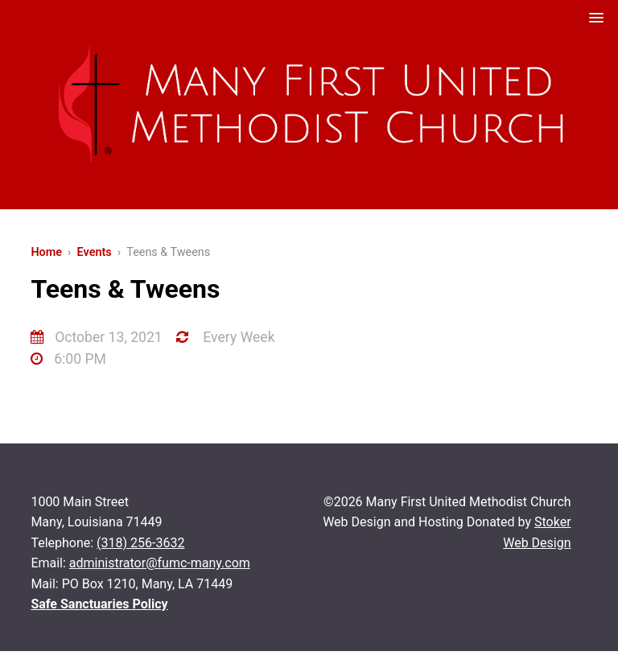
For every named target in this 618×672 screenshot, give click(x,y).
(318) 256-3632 (140, 543)
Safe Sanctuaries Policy (99, 604)
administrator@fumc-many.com (160, 563)
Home (46, 252)
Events (95, 252)
